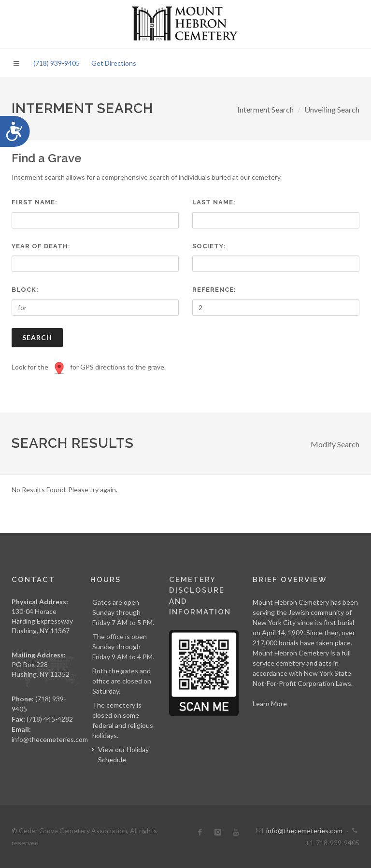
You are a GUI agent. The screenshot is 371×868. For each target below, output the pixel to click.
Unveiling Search (332, 109)
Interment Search (265, 109)
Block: (25, 290)
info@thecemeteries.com (50, 739)
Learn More (270, 704)
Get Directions (114, 63)
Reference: (214, 290)
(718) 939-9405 (57, 63)
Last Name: (214, 202)
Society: (209, 246)
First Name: (35, 202)
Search (37, 337)
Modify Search (335, 444)
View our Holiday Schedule (123, 754)
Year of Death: (41, 246)
